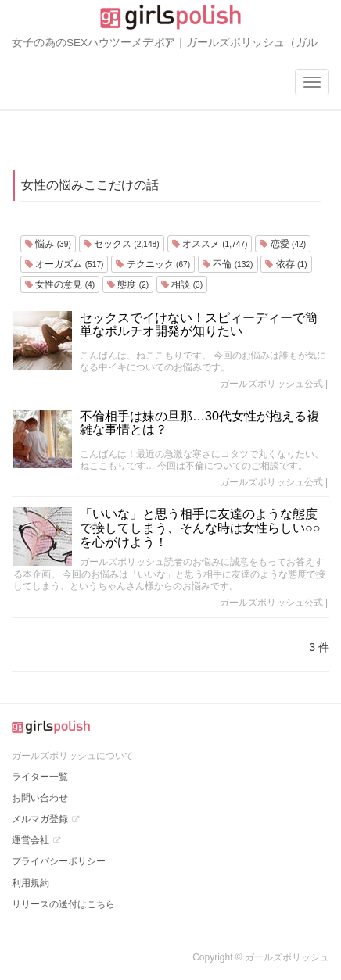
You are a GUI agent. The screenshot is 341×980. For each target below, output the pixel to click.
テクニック (153, 264)
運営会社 (31, 840)
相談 (182, 284)
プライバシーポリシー (59, 861)
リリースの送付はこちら (63, 904)
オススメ (210, 244)
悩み (48, 244)
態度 (128, 284)
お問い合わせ (40, 798)
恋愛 (283, 244)
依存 (286, 264)
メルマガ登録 (40, 819)
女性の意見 (60, 284)
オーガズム (64, 264)
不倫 (228, 264)
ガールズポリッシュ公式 (271, 384)
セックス (122, 244)
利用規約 (31, 883)
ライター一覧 (40, 777)
